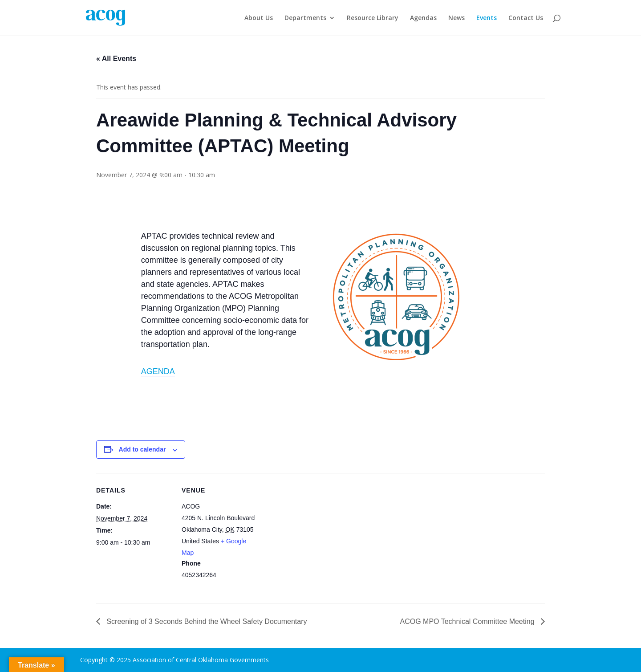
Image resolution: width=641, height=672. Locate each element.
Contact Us (526, 18)
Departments (305, 18)
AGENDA (158, 371)
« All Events (116, 59)
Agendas (423, 18)
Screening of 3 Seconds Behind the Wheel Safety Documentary (206, 621)
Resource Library (373, 18)
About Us (259, 18)
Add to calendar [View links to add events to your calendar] (142, 449)
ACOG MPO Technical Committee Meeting (468, 621)
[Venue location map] (314, 535)
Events (487, 18)
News (456, 18)
